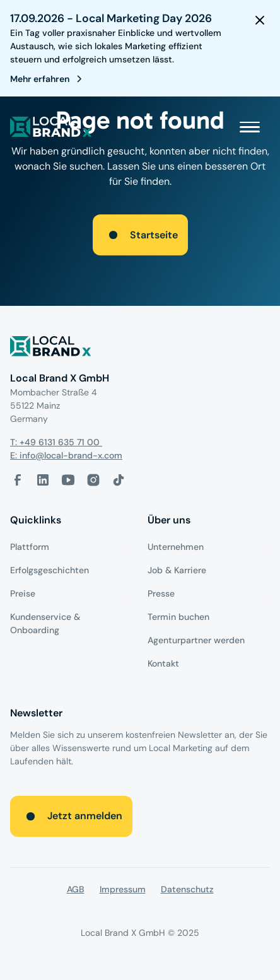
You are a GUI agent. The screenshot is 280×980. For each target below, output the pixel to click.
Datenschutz (187, 889)
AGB (76, 889)
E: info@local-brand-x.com (66, 455)
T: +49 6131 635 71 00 (56, 442)
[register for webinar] (49, 79)
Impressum (123, 889)
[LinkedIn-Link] (43, 480)
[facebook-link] (18, 480)
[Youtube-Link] (68, 480)
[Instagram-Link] (93, 480)
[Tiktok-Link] (119, 480)
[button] (250, 127)
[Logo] (140, 348)
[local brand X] (51, 127)
